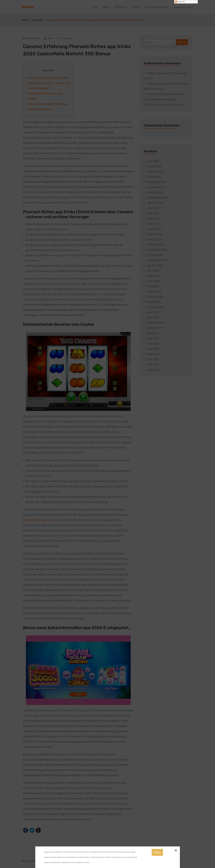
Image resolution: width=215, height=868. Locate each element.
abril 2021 (153, 349)
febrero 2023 (155, 297)
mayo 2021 (154, 344)
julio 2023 (153, 271)
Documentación (183, 7)
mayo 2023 (154, 281)
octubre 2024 (155, 192)
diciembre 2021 (156, 323)
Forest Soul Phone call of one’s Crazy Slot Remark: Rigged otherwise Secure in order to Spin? (164, 99)
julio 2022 (153, 312)
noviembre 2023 (157, 250)
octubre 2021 (155, 328)
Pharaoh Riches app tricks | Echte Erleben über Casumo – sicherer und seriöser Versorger (49, 83)
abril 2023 (153, 286)
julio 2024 (153, 208)
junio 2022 (153, 318)
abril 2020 (153, 364)
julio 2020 (153, 359)
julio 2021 (153, 333)
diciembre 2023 (156, 245)
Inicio (95, 7)
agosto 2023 (155, 265)
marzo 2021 (154, 354)
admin (50, 38)
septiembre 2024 (157, 198)
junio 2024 (153, 213)
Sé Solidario (121, 7)
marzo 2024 (154, 229)
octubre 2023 (155, 255)
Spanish (180, 2)
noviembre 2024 (157, 187)
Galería (106, 7)
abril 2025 (153, 161)
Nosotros (136, 7)
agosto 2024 (155, 203)
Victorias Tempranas (156, 7)
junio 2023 (153, 276)
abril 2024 (153, 224)
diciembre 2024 (156, 182)
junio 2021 (153, 338)
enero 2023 (154, 302)
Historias (37, 20)
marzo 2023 (154, 292)
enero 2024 (154, 239)
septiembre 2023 (157, 260)
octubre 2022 (155, 307)
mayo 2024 (154, 219)
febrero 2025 (155, 172)
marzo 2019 (154, 370)
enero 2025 (154, 177)
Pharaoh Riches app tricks (38, 520)
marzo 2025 (154, 166)
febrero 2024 (155, 234)
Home (25, 20)
